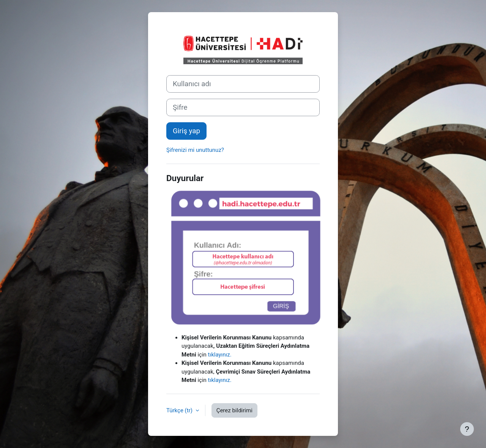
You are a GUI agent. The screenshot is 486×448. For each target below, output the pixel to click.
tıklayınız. (220, 355)
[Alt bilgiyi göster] (467, 429)
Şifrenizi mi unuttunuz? (195, 150)
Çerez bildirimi (234, 410)
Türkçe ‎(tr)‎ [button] (180, 410)
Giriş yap (186, 131)
